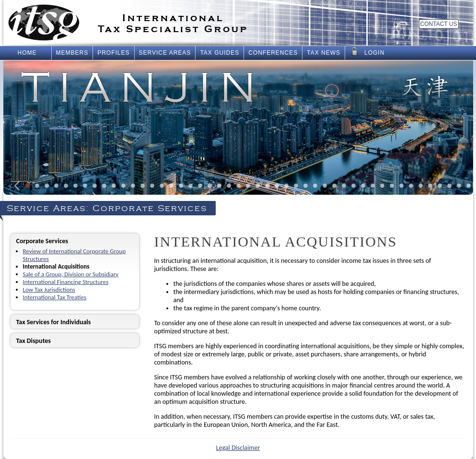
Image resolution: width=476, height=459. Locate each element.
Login (367, 52)
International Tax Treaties (55, 297)
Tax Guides (220, 53)
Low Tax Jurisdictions (49, 289)
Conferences (273, 53)
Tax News (324, 53)
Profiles (113, 53)
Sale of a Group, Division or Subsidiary (71, 274)
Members (72, 53)
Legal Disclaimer (238, 448)
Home (27, 53)
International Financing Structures (66, 282)
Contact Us (439, 24)
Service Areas (165, 53)
